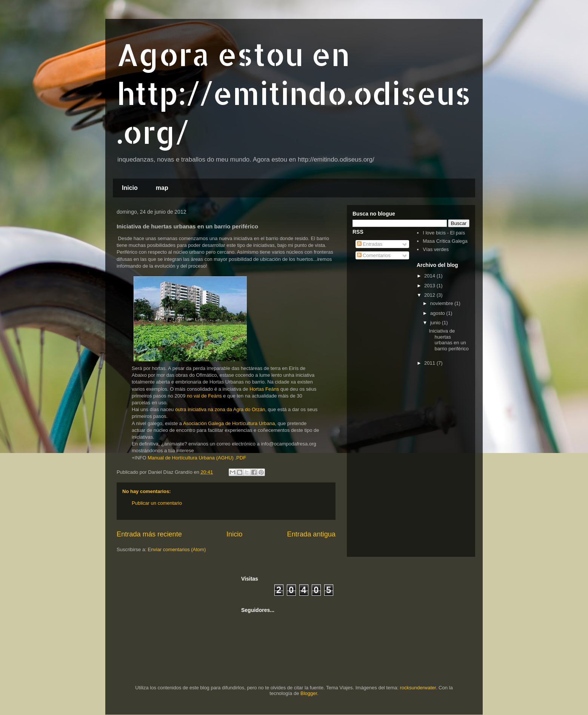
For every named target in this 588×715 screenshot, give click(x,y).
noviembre (442, 303)
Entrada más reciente (149, 534)
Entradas (370, 244)
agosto (438, 313)
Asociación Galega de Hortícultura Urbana (229, 423)
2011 (430, 363)
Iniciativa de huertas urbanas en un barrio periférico (449, 340)
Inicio (130, 188)
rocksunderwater (418, 688)
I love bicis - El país (444, 233)
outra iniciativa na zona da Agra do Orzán (220, 409)
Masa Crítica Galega (445, 241)
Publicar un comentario (157, 503)
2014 (430, 276)
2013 (430, 286)
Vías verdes (436, 249)
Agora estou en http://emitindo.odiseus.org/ (294, 93)
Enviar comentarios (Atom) (177, 549)
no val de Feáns (204, 396)
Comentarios (374, 255)
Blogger (309, 693)
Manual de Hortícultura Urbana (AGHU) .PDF (197, 458)
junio (436, 323)
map (162, 188)
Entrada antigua (311, 534)
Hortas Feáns (264, 389)
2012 (430, 295)
